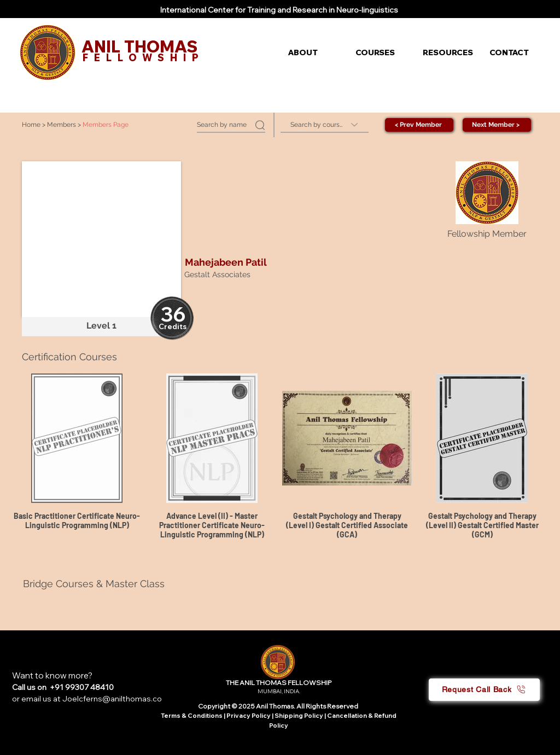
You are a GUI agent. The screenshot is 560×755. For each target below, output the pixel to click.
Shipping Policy (299, 716)
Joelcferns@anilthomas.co (112, 699)
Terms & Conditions (192, 716)
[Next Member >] (497, 125)
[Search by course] (325, 125)
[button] (314, 52)
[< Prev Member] (419, 125)
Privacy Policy (249, 716)
